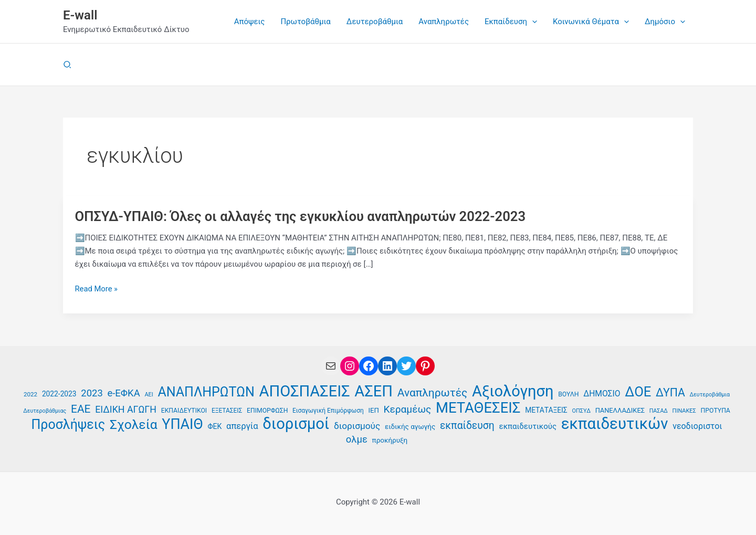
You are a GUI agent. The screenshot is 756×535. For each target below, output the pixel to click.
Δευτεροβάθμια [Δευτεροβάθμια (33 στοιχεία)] (710, 394)
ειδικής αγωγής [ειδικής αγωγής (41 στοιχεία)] (410, 427)
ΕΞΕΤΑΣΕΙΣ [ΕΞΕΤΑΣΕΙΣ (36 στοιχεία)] (227, 410)
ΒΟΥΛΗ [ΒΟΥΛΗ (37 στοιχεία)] (568, 394)
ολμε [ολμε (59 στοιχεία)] (357, 439)
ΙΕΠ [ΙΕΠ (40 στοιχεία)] (373, 410)
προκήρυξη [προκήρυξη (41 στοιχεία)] (390, 440)
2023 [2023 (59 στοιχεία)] (92, 393)
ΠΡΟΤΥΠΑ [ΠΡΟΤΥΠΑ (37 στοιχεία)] (716, 410)
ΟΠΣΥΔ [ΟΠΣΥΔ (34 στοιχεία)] (581, 410)
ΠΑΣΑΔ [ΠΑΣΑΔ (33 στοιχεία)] (659, 410)
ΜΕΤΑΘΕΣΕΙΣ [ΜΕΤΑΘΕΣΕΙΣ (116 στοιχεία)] (478, 408)
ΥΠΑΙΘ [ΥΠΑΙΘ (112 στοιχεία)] (182, 424)
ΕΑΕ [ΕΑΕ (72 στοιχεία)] (81, 408)
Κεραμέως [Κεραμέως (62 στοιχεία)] (408, 409)
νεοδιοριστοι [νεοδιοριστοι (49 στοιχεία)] (697, 426)
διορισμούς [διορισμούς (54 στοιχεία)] (357, 426)
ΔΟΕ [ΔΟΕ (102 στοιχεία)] (638, 391)
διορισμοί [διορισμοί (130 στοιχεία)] (296, 424)
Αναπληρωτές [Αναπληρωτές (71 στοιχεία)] (432, 392)
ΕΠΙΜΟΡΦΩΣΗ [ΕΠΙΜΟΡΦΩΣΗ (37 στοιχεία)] (267, 410)
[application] (532, 22)
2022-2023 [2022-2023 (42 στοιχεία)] (59, 393)
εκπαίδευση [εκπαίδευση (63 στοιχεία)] (467, 426)
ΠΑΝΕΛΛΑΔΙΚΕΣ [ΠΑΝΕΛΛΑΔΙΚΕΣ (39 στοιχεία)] (620, 410)
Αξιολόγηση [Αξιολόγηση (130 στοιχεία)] (513, 391)
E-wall (80, 15)
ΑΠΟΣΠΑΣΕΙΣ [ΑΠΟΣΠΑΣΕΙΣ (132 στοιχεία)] (305, 391)
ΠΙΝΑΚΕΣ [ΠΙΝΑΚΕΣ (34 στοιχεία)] (684, 410)
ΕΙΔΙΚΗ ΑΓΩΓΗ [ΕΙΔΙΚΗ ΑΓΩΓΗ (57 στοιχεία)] (126, 409)
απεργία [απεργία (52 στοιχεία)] (242, 426)
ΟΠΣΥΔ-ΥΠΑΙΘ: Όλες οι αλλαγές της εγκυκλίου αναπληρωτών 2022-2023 (304, 216)
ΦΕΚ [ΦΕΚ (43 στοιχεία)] (214, 426)
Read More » (97, 289)
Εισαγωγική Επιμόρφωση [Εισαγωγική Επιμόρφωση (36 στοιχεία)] (328, 410)
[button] (511, 22)
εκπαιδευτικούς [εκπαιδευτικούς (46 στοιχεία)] (528, 426)
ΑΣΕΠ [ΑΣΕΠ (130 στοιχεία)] (374, 391)
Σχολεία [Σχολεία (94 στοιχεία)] (134, 425)
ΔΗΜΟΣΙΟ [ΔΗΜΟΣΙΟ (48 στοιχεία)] (602, 393)
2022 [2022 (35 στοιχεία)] (30, 394)
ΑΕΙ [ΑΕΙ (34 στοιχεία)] (149, 394)
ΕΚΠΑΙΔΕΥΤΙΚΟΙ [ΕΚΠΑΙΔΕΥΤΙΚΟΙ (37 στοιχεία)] (184, 410)
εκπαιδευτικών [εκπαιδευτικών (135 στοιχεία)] (615, 424)
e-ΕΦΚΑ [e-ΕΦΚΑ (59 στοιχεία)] (124, 393)
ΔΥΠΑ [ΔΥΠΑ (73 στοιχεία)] (670, 392)
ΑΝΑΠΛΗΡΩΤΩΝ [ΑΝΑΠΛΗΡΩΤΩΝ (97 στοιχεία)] (206, 392)
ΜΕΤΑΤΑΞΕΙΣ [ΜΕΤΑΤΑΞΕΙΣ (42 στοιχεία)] (546, 410)
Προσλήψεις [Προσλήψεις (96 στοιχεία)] (69, 425)
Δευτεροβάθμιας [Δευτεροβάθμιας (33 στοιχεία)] (45, 410)
